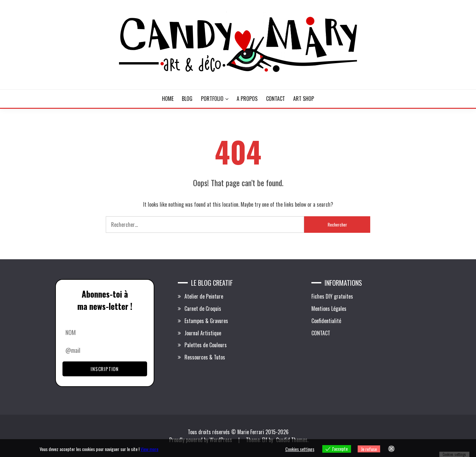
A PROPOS (247, 99)
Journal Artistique (203, 333)
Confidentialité (326, 321)
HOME (168, 99)
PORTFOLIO (212, 99)
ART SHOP (304, 99)
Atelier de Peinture (204, 296)
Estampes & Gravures (206, 321)
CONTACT (276, 99)
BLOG (187, 99)
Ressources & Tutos (205, 357)
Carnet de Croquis (203, 309)
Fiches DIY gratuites (332, 296)
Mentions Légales (329, 309)
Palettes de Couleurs (206, 345)
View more (149, 449)
